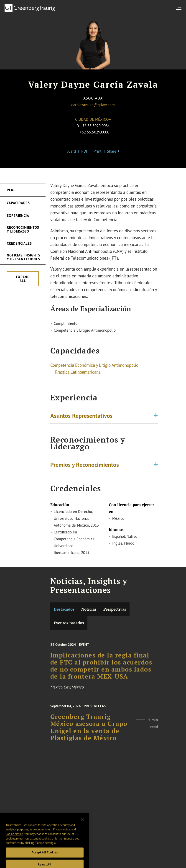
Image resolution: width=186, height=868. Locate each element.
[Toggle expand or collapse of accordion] (156, 417)
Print (98, 151)
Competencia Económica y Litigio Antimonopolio (94, 366)
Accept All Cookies (45, 858)
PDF (85, 151)
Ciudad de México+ (93, 119)
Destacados (64, 609)
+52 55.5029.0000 (94, 132)
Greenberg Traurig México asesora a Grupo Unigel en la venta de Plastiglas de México (89, 731)
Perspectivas (115, 609)
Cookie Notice (14, 840)
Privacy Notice (62, 835)
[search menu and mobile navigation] (180, 8)
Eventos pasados (69, 623)
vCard (71, 151)
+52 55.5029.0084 (95, 126)
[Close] (82, 825)
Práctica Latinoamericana (78, 373)
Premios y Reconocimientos (85, 465)
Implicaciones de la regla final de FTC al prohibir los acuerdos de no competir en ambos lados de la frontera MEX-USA (101, 670)
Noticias (89, 609)
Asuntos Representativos (81, 416)
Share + (113, 151)
